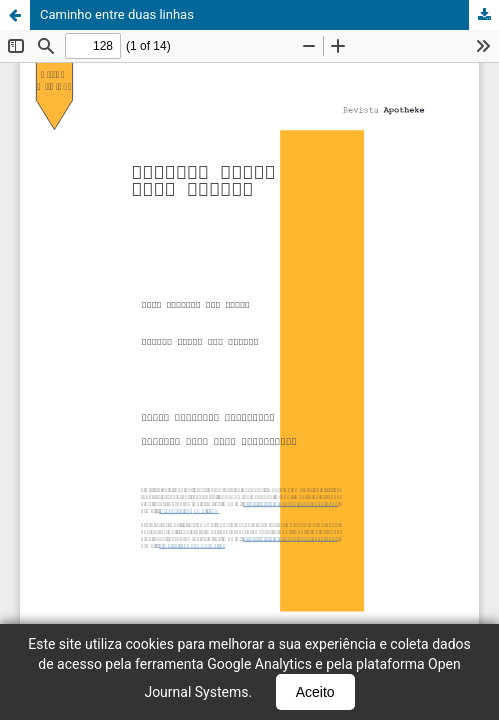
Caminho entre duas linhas (117, 14)
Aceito (315, 692)
